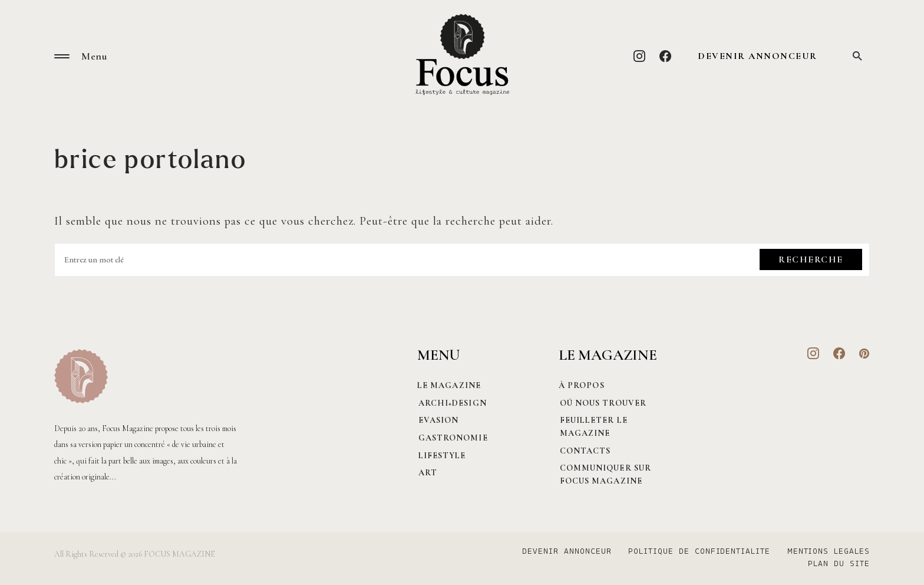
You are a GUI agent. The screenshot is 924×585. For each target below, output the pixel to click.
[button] (62, 56)
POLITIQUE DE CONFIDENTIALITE (697, 552)
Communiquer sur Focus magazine (604, 474)
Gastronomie (452, 438)
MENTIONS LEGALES (829, 552)
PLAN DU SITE (839, 564)
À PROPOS (582, 385)
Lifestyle (441, 456)
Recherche (811, 259)
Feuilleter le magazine (593, 427)
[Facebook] (666, 56)
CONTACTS (584, 451)
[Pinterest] (864, 353)
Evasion (438, 420)
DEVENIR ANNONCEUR (758, 56)
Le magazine (449, 385)
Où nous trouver (602, 403)
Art (427, 473)
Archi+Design (451, 403)
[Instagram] (640, 56)
